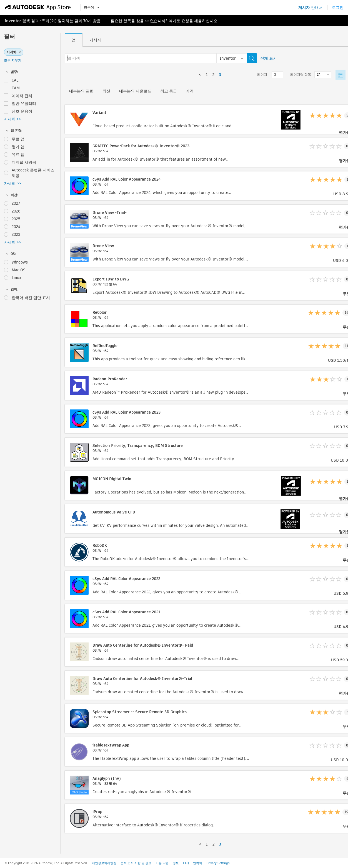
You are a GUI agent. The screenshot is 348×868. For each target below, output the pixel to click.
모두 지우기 (13, 60)
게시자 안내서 (311, 7)
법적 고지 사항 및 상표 (136, 863)
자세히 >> (12, 119)
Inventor (13, 21)
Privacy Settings (218, 863)
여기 (172, 21)
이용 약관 (162, 863)
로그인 (338, 7)
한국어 (92, 7)
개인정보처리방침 (104, 863)
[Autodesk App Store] (38, 7)
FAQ (186, 863)
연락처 (198, 863)
